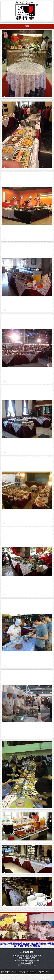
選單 (27, 26)
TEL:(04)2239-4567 (27, 958)
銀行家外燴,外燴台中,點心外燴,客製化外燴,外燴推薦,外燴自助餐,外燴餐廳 (27, 945)
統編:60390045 (27, 963)
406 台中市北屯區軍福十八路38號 (27, 956)
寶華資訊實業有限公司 (41, 977)
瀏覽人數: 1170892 (9, 972)
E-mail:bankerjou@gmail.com (27, 961)
